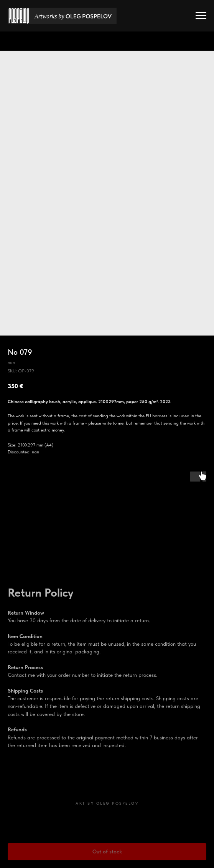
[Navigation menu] (201, 16)
